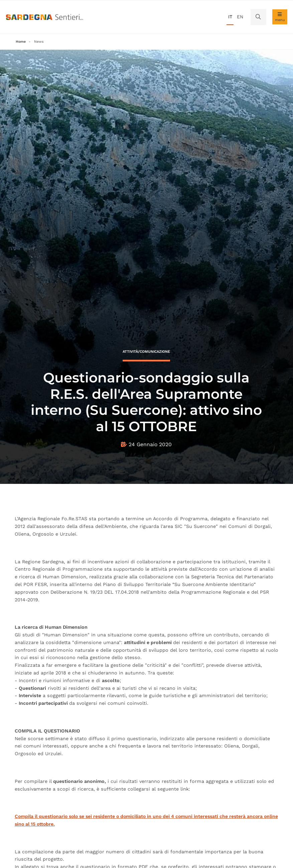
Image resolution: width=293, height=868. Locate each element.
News (39, 42)
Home (21, 42)
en (240, 17)
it (230, 17)
